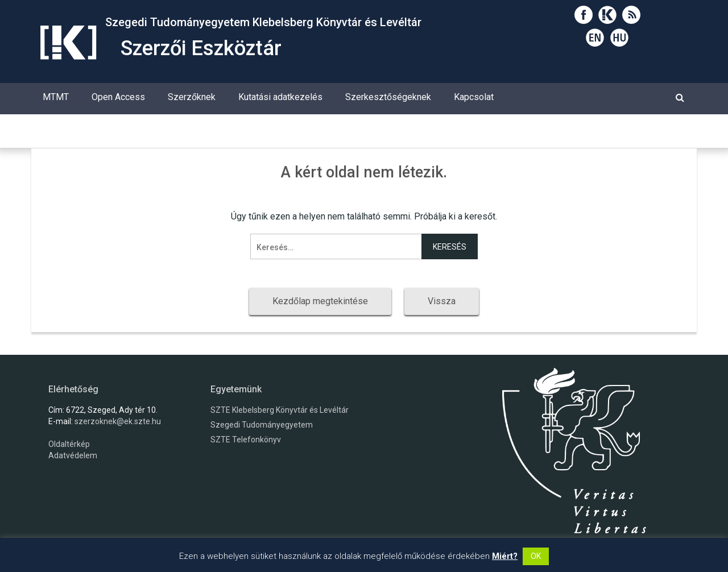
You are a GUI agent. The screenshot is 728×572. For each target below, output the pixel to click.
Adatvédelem (73, 455)
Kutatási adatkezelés (280, 97)
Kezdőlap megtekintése (320, 301)
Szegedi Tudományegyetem (262, 425)
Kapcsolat (474, 97)
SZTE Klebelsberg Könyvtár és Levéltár (280, 410)
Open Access (118, 97)
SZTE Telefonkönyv (246, 440)
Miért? (505, 556)
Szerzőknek (192, 97)
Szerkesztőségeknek (388, 97)
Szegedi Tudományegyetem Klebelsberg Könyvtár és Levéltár (263, 22)
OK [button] (536, 556)
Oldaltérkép (69, 444)
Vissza (442, 301)
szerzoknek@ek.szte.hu (118, 421)
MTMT (56, 97)
